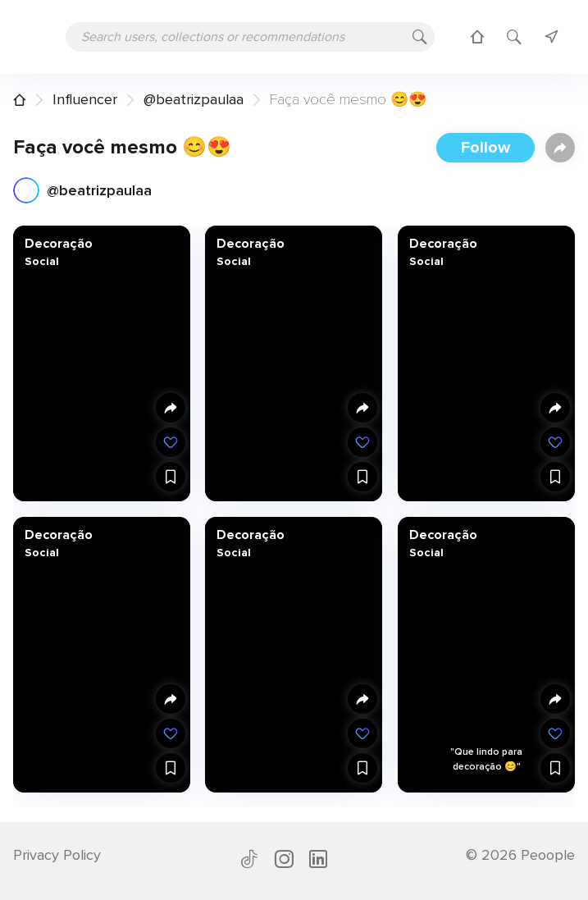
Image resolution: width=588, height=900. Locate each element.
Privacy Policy (57, 855)
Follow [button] (485, 148)
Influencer (85, 99)
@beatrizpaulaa (194, 99)
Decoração (59, 244)
